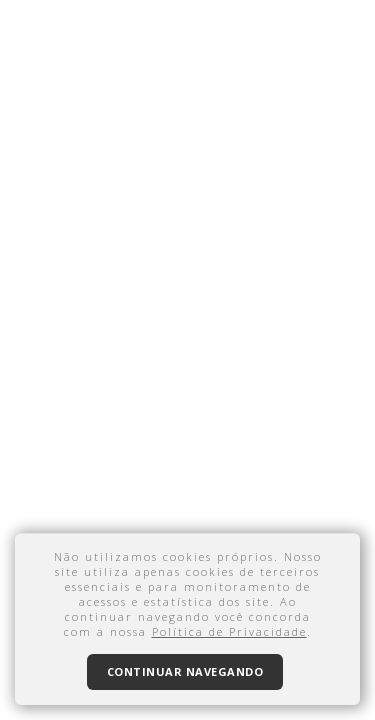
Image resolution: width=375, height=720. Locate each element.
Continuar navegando (185, 671)
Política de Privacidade (229, 631)
